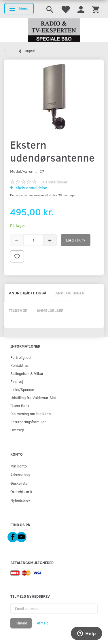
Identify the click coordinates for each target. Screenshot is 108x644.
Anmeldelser (50, 310)
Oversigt (17, 430)
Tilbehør (18, 310)
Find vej (17, 381)
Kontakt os (19, 365)
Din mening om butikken (31, 414)
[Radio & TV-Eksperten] (54, 30)
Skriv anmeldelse (31, 188)
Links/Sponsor (22, 389)
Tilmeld (21, 623)
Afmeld (43, 623)
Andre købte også (28, 293)
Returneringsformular (28, 422)
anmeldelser (55, 182)
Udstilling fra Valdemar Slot (33, 397)
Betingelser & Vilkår (27, 373)
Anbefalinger (70, 293)
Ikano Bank (20, 406)
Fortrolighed (20, 357)
